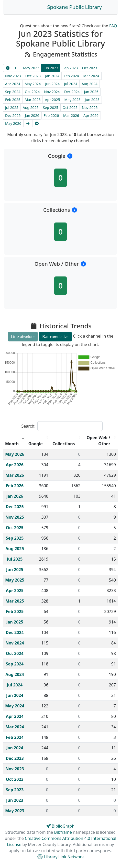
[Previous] (17, 68)
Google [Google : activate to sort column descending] (36, 444)
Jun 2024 (52, 84)
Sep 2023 (70, 68)
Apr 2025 (52, 100)
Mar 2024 (91, 76)
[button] (70, 156)
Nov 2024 (52, 92)
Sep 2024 (13, 92)
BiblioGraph (60, 826)
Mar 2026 (71, 115)
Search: (62, 426)
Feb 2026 (51, 115)
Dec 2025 (13, 115)
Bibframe (63, 832)
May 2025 (72, 100)
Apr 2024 (13, 84)
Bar (55, 337)
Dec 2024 (72, 92)
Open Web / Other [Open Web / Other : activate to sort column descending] (99, 441)
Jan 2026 (32, 115)
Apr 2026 (91, 115)
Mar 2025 (32, 100)
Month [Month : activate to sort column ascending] (12, 444)
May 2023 (31, 68)
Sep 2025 (51, 108)
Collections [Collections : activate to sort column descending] (64, 444)
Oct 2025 (70, 108)
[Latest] (37, 123)
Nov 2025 (90, 108)
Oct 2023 (90, 68)
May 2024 (33, 84)
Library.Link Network (60, 857)
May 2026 (13, 123)
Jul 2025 (12, 108)
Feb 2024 (71, 76)
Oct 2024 (32, 92)
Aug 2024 (90, 84)
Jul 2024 (71, 84)
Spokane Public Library (75, 7)
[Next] (28, 123)
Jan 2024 (52, 76)
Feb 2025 (13, 100)
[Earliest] (8, 68)
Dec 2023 (33, 76)
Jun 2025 (92, 100)
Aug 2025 (31, 108)
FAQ (113, 26)
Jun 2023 (51, 68)
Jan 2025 (91, 92)
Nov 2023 (13, 76)
